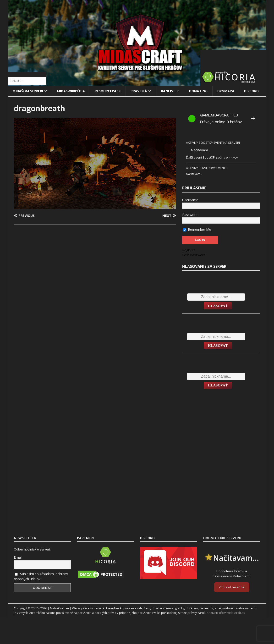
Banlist (168, 91)
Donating (198, 91)
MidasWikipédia (71, 91)
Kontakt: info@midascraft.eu (226, 613)
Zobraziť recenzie (232, 587)
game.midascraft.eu (219, 115)
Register (189, 250)
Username (190, 200)
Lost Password (194, 255)
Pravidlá (139, 91)
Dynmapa (226, 91)
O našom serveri (28, 91)
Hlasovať (218, 306)
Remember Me (197, 229)
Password (190, 215)
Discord (251, 91)
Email (18, 557)
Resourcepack (108, 91)
